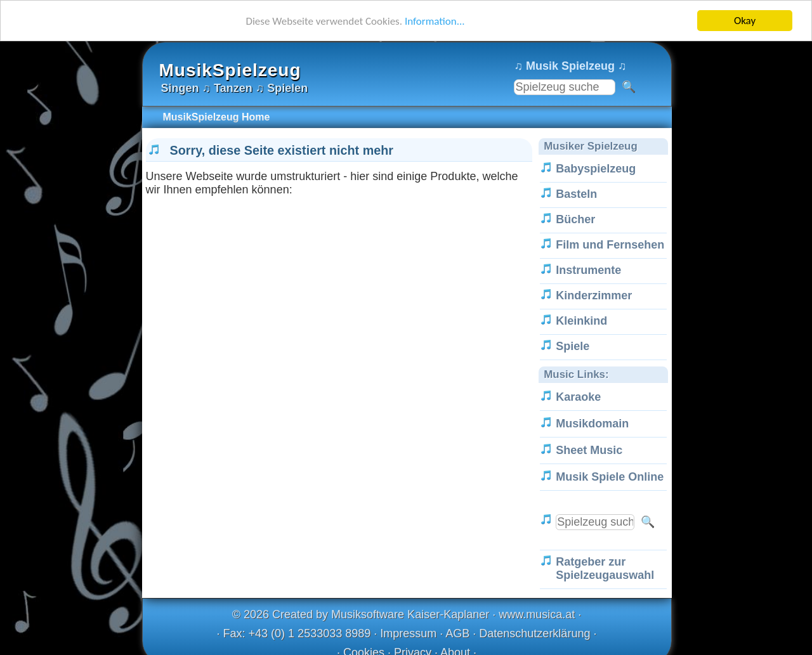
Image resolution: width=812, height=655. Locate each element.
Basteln (576, 194)
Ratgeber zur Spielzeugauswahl (605, 568)
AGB (457, 633)
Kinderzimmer (594, 295)
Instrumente (588, 270)
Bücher (575, 219)
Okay (745, 21)
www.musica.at (537, 614)
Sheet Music (589, 450)
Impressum (408, 633)
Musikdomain (592, 424)
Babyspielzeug (596, 169)
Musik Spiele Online (610, 477)
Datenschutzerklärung (534, 633)
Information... (435, 21)
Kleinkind (581, 321)
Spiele (573, 346)
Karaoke (578, 397)
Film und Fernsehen (610, 245)
